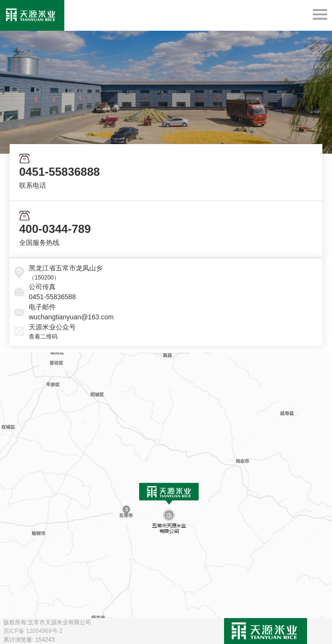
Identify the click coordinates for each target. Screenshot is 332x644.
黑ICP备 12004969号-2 (33, 631)
